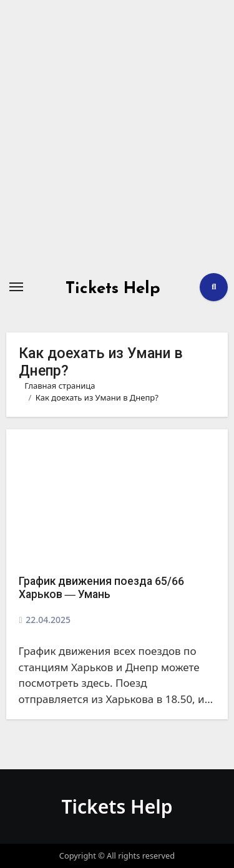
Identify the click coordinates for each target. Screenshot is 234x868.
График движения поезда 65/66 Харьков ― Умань (101, 588)
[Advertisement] (117, 136)
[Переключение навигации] (16, 287)
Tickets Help (113, 289)
